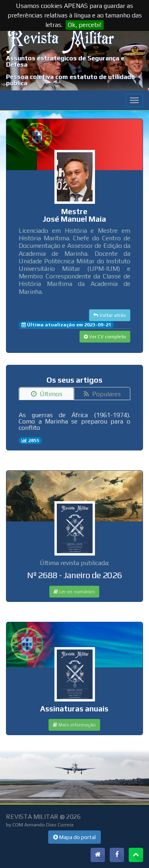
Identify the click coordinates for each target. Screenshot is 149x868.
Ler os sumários (74, 592)
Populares (102, 394)
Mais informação (74, 725)
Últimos (47, 394)
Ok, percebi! (85, 25)
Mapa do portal (74, 837)
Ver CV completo (105, 337)
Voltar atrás (110, 315)
